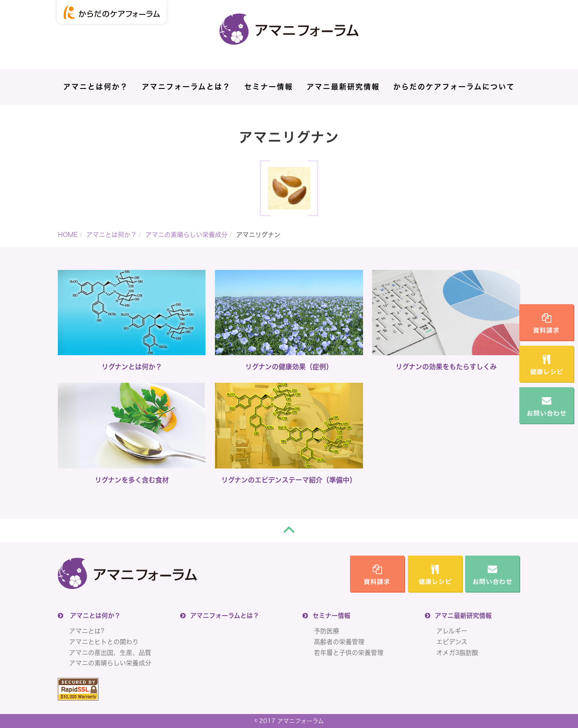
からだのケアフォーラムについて (454, 87)
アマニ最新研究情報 (343, 87)
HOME (68, 235)
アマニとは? (87, 631)
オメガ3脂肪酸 (457, 653)
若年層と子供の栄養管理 (349, 653)
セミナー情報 (269, 87)
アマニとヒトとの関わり (104, 642)
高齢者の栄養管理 (339, 642)
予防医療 (326, 631)
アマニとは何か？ (96, 87)
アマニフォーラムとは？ (186, 87)
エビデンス (452, 642)
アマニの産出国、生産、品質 (110, 653)
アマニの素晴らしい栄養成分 (186, 235)
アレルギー (452, 631)
